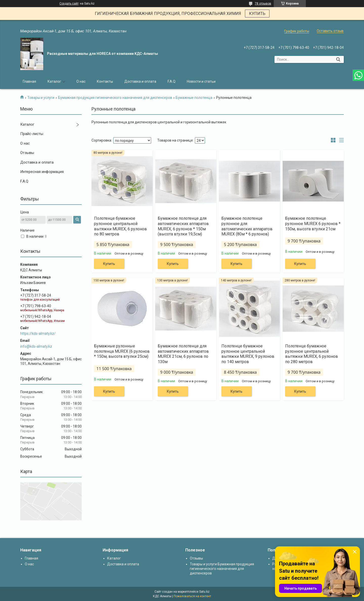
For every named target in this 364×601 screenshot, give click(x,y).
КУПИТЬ (257, 14)
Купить (109, 264)
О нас (81, 81)
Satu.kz (204, 592)
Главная (29, 81)
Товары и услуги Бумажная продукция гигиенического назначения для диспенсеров (222, 569)
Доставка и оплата (140, 81)
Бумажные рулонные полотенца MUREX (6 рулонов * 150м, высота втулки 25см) (122, 351)
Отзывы (27, 153)
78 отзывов (263, 4)
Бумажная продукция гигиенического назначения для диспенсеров (115, 98)
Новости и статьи (201, 81)
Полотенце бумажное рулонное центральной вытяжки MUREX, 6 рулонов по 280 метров (312, 354)
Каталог (54, 81)
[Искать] (338, 59)
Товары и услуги (41, 98)
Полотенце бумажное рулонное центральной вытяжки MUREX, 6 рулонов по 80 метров (120, 226)
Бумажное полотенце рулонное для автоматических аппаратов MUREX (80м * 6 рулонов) (247, 226)
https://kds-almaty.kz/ (38, 333)
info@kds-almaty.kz (36, 346)
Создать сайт (69, 4)
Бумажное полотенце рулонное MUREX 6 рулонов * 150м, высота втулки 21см (313, 224)
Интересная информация (42, 172)
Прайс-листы (32, 134)
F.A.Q (172, 81)
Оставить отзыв (330, 31)
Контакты (105, 81)
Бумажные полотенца (194, 98)
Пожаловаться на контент (192, 596)
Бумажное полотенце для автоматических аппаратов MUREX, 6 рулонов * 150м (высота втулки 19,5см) (183, 226)
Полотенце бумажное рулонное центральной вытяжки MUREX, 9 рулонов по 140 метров (248, 354)
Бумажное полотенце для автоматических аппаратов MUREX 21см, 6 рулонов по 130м (183, 354)
